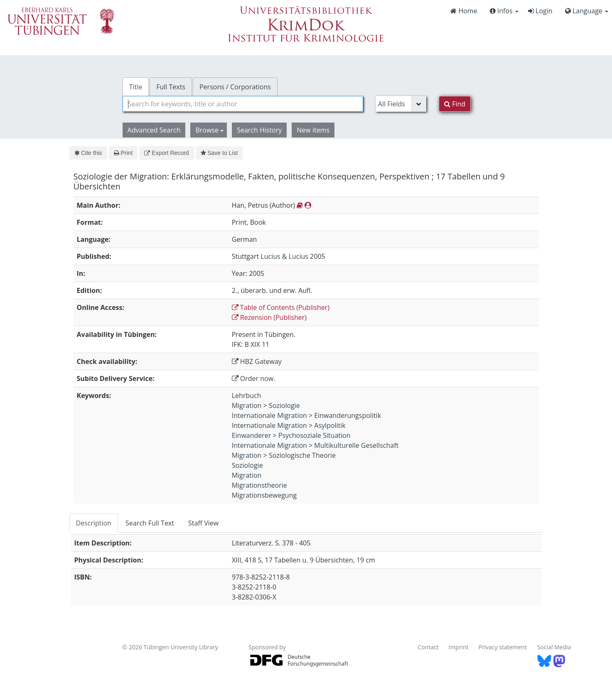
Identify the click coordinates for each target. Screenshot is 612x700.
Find (455, 104)
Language (587, 11)
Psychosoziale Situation (315, 435)
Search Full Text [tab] (150, 523)
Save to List (219, 153)
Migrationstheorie (259, 485)
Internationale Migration (269, 415)
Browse (209, 130)
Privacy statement (503, 647)
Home (464, 11)
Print (123, 153)
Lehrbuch (247, 395)
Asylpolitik (330, 425)
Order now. (254, 378)
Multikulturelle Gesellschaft (356, 445)
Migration (247, 405)
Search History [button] (259, 130)
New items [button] (313, 130)
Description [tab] (94, 523)
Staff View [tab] (203, 523)
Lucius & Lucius (284, 256)
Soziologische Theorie (302, 455)
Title (136, 87)
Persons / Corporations (235, 87)
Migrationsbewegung (264, 495)
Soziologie (284, 405)
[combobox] (243, 104)
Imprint (459, 647)
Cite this (88, 153)
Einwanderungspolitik (348, 415)
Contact (428, 647)
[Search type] (401, 104)
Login (540, 11)
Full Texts (171, 87)
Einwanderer (252, 435)
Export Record (166, 153)
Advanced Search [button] (154, 130)
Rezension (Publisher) (269, 317)
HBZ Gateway (257, 361)
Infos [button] (504, 11)
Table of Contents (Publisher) (281, 307)
